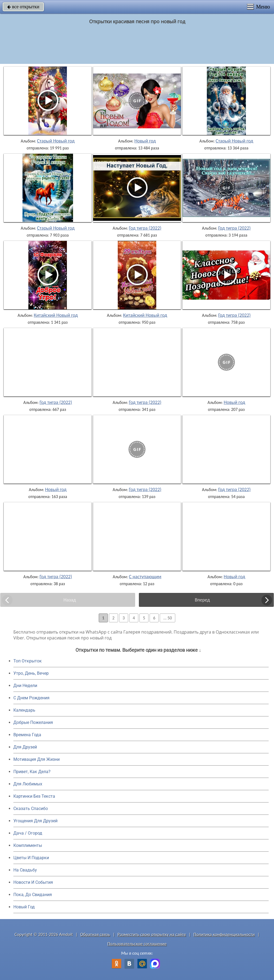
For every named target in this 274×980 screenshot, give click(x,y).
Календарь (24, 710)
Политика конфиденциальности (224, 934)
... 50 (168, 618)
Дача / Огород (28, 833)
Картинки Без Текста (34, 796)
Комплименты (28, 845)
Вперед (202, 600)
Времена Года (27, 735)
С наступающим (145, 577)
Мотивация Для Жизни (37, 759)
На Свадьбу (25, 870)
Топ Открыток (28, 661)
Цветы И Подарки (31, 858)
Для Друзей (25, 747)
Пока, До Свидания (33, 895)
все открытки (23, 7)
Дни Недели (25, 686)
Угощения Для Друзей (35, 821)
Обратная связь (95, 934)
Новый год (145, 141)
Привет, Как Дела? (32, 772)
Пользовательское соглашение (137, 944)
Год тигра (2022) (145, 228)
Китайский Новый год (56, 315)
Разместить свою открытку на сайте (152, 934)
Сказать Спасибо (31, 809)
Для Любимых (28, 784)
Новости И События (33, 882)
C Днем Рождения (31, 698)
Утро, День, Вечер (31, 673)
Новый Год (24, 907)
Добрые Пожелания (33, 722)
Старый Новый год (56, 141)
